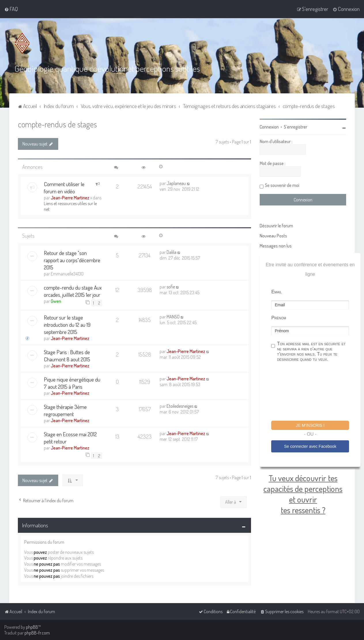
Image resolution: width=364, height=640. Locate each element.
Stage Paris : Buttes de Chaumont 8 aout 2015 (67, 356)
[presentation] (315, 392)
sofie (171, 287)
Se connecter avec (310, 446)
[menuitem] (11, 9)
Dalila (171, 252)
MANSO (173, 317)
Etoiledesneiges (180, 406)
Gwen (56, 301)
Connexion (269, 127)
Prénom (279, 318)
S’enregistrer (296, 127)
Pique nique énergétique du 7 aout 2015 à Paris (72, 383)
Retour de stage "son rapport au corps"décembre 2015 (72, 260)
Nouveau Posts (273, 236)
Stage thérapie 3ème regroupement (65, 410)
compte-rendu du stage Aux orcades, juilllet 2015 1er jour (73, 291)
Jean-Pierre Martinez (70, 198)
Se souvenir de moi (282, 185)
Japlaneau (176, 183)
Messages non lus (276, 246)
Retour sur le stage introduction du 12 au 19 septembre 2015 (67, 325)
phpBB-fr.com (37, 633)
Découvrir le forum (276, 226)
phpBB (32, 627)
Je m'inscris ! (310, 425)
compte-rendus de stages (57, 124)
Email (276, 292)
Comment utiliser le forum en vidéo (64, 188)
